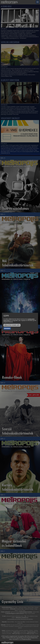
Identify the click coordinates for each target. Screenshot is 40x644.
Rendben (7, 328)
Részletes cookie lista (12, 325)
